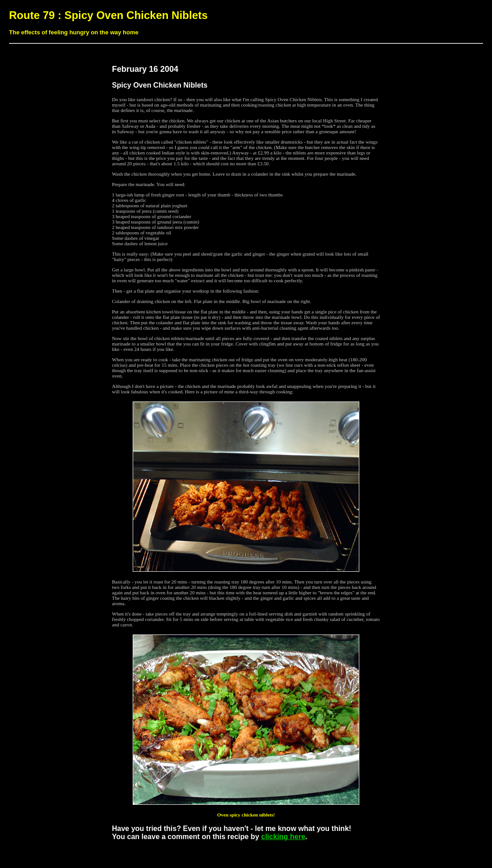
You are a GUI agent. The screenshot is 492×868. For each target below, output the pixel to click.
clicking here (283, 837)
